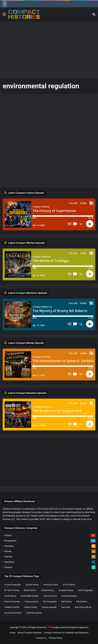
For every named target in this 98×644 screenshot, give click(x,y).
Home (13, 633)
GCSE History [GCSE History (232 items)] (10, 596)
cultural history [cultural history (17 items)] (47, 590)
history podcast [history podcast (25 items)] (32, 602)
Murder (8, 551)
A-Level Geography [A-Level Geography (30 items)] (13, 585)
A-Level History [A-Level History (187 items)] (32, 585)
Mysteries (9, 562)
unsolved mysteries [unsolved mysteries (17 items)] (13, 613)
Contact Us (41, 638)
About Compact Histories (30, 633)
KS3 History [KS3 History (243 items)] (66, 602)
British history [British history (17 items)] (30, 590)
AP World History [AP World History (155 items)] (12, 590)
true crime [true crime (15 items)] (66, 607)
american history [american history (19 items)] (51, 585)
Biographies (10, 541)
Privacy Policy (55, 638)
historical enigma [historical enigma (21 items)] (69, 596)
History (8, 535)
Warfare (8, 557)
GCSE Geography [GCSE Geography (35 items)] (85, 590)
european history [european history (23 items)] (66, 590)
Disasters (9, 546)
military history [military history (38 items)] (31, 607)
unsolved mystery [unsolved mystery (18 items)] (34, 613)
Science (8, 567)
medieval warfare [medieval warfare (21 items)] (12, 607)
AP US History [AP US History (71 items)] (69, 585)
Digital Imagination (80, 627)
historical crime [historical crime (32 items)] (50, 596)
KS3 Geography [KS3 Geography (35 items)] (50, 602)
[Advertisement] (50, 48)
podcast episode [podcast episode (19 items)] (49, 607)
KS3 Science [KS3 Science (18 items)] (82, 602)
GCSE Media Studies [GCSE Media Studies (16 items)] (30, 596)
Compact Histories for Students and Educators (66, 633)
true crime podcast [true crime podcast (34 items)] (83, 607)
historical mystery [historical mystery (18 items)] (12, 602)
